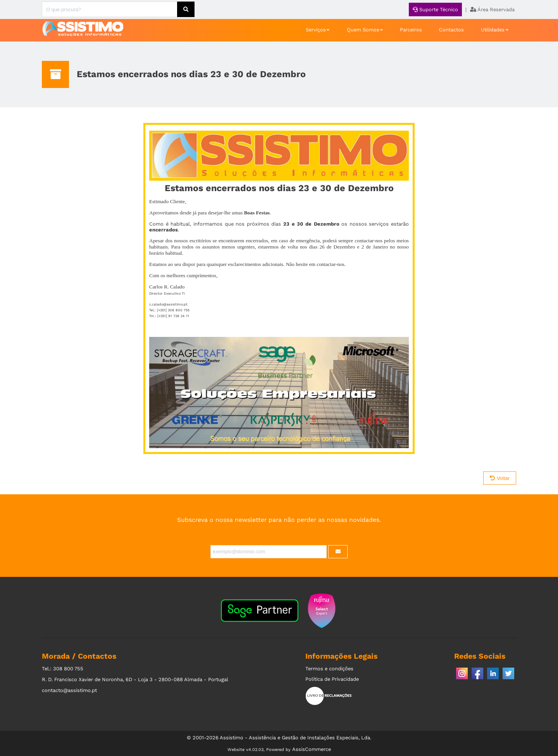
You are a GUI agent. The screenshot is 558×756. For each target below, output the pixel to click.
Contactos (451, 30)
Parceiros (411, 30)
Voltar (500, 478)
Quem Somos (363, 30)
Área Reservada (492, 9)
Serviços (316, 30)
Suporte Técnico (435, 9)
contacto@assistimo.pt (69, 690)
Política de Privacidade (332, 679)
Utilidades (493, 30)
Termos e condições (329, 669)
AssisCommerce (312, 749)
